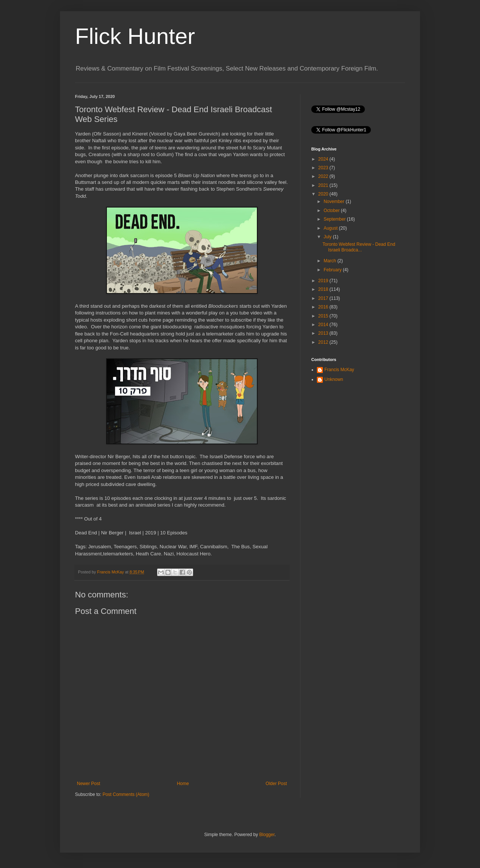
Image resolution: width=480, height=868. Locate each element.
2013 (324, 333)
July (328, 237)
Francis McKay (339, 370)
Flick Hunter (135, 36)
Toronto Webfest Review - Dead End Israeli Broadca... (359, 247)
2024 (324, 159)
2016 (324, 307)
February (333, 270)
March (331, 261)
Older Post (276, 784)
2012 (324, 342)
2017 (324, 298)
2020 (324, 194)
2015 (324, 316)
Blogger (267, 835)
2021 (324, 185)
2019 (324, 281)
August (331, 228)
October (332, 211)
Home (183, 784)
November (335, 202)
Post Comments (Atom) (126, 794)
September (335, 219)
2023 (324, 168)
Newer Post (88, 784)
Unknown (334, 379)
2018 (324, 289)
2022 (324, 176)
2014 (324, 325)
